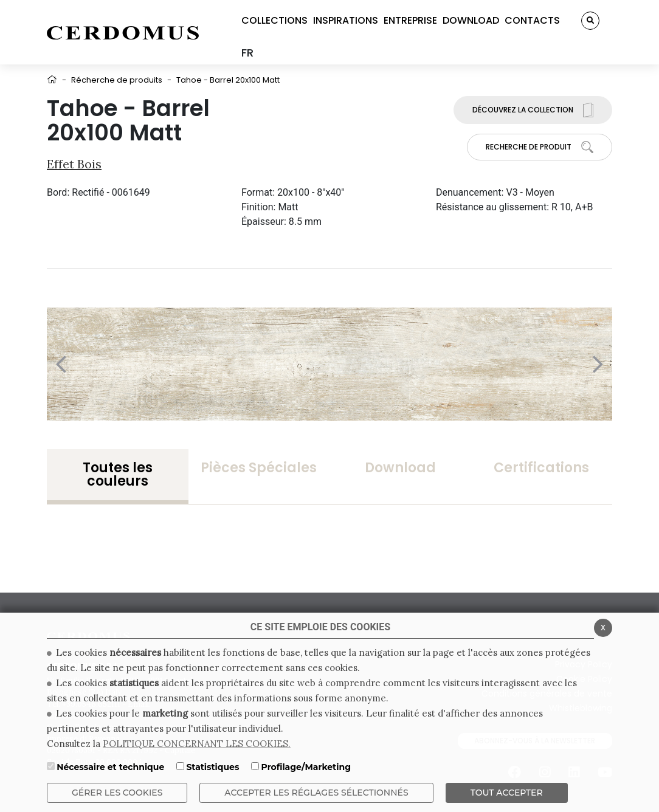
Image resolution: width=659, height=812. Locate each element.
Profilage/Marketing (306, 767)
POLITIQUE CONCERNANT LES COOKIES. (197, 744)
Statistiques (212, 767)
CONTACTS (532, 20)
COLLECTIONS (274, 20)
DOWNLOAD (471, 20)
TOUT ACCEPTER (507, 793)
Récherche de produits (117, 80)
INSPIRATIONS (346, 20)
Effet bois (74, 164)
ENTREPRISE (410, 20)
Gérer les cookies (117, 793)
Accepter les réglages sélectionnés (316, 793)
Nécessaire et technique (110, 767)
